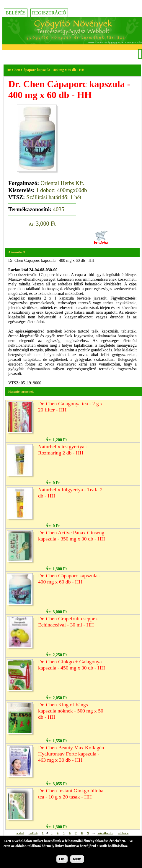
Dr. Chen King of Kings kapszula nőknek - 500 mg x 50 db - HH (71, 711)
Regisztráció (49, 13)
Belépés (16, 13)
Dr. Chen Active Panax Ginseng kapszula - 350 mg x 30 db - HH (72, 536)
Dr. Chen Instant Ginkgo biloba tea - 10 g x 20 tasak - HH (71, 794)
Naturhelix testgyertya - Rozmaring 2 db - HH (63, 450)
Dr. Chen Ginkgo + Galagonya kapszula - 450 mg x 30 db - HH (72, 665)
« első (20, 833)
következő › (105, 833)
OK (62, 859)
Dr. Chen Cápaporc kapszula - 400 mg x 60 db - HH (69, 579)
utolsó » (123, 833)
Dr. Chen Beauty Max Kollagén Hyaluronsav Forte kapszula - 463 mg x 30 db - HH (71, 754)
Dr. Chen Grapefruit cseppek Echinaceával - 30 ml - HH (68, 622)
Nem (77, 859)
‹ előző (33, 833)
